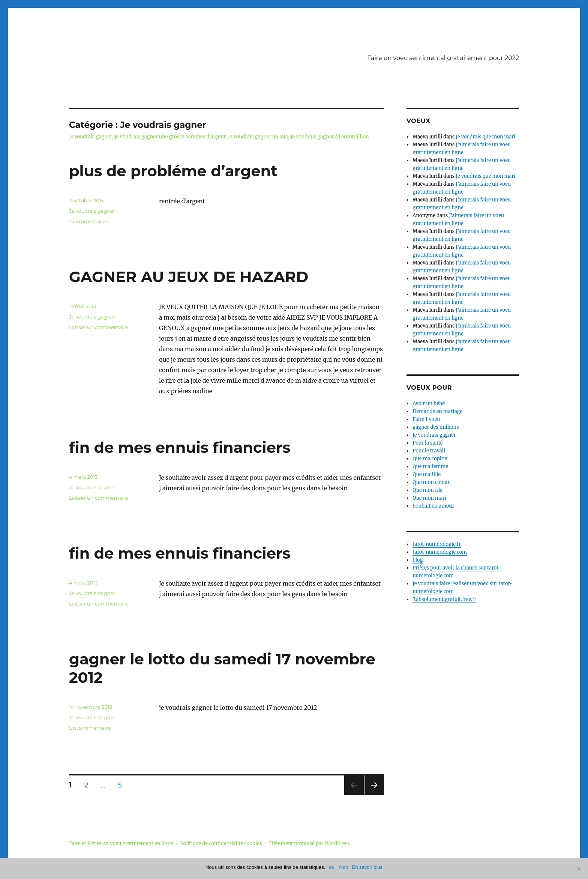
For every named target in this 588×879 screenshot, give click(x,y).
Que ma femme (430, 467)
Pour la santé (427, 443)
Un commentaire (90, 728)
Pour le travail (429, 451)
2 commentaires (89, 221)
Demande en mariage (437, 411)
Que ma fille (427, 474)
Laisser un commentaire (99, 327)
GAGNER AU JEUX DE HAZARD (189, 277)
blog (418, 560)
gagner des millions (436, 427)
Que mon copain (432, 482)
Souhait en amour (433, 506)
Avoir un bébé (429, 403)
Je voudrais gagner (92, 211)
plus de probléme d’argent (173, 171)
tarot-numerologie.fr (437, 544)
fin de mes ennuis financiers (180, 447)
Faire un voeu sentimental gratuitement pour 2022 (443, 58)
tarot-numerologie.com (440, 552)
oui (332, 867)
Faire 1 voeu (426, 419)
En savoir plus (367, 867)
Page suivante (373, 795)
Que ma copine (430, 459)
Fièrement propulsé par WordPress (309, 844)
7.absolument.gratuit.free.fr (444, 599)
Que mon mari (429, 498)
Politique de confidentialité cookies (221, 844)
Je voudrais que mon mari (485, 137)
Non (344, 867)
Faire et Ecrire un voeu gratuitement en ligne (121, 844)
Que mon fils (427, 490)
